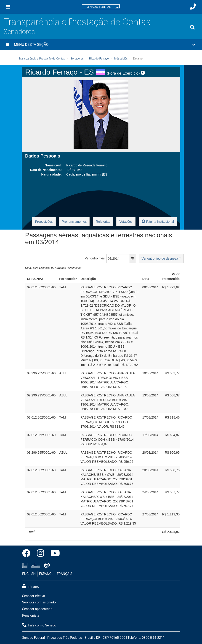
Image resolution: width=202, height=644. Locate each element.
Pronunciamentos (74, 222)
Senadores (19, 32)
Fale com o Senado (39, 625)
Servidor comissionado (39, 602)
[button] (101, 45)
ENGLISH (29, 574)
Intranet (31, 586)
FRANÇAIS (65, 574)
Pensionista (31, 616)
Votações (126, 222)
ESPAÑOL (46, 574)
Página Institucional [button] (158, 221)
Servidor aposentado (37, 609)
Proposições (44, 222)
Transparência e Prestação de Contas (77, 22)
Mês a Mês (121, 59)
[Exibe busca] (192, 27)
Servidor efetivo (34, 596)
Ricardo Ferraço (99, 59)
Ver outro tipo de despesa (161, 259)
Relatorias (103, 222)
